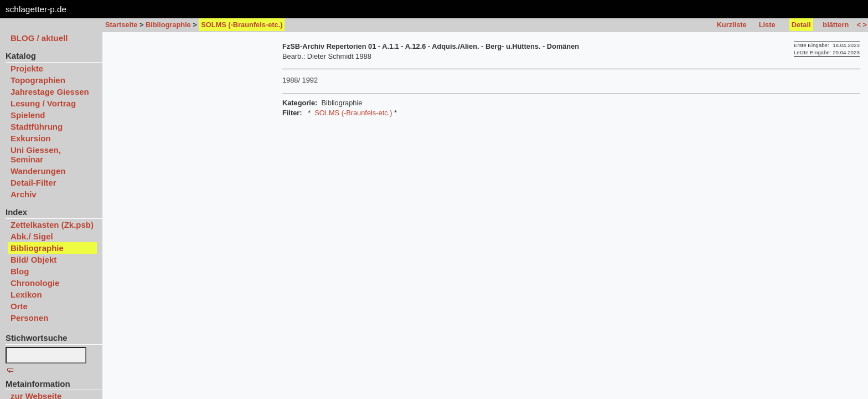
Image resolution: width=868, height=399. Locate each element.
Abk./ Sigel (32, 236)
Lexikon (26, 295)
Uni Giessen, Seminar (36, 155)
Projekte (27, 68)
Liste (767, 25)
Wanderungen (38, 171)
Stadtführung (37, 127)
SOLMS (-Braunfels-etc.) (353, 113)
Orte (19, 306)
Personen (29, 318)
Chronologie (35, 283)
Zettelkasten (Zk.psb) (52, 225)
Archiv (24, 194)
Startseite (121, 25)
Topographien (38, 80)
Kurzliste (732, 25)
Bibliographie (168, 25)
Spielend (28, 115)
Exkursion (31, 138)
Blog (20, 271)
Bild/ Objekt (33, 260)
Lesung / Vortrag (43, 103)
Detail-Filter (33, 183)
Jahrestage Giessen (50, 92)
